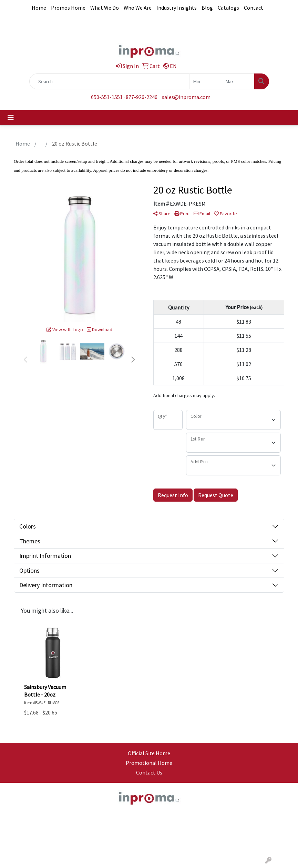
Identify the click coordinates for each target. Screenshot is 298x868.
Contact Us (149, 772)
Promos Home (68, 8)
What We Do (105, 8)
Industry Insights (177, 8)
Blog (207, 8)
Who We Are (138, 8)
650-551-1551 (107, 97)
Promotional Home (149, 763)
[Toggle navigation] (11, 118)
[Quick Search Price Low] (206, 81)
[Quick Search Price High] (238, 81)
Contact (254, 8)
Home (39, 8)
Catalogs (228, 8)
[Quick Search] (110, 81)
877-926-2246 (142, 97)
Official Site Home (149, 753)
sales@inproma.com (186, 97)
